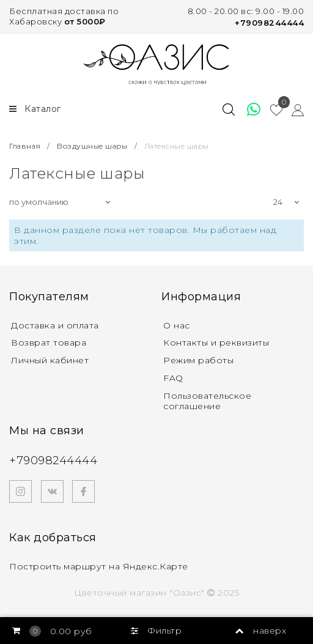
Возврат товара (49, 342)
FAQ (173, 378)
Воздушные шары (92, 146)
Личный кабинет (50, 360)
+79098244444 (269, 23)
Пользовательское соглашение (207, 401)
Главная (26, 146)
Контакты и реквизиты (216, 342)
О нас (177, 325)
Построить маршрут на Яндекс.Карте (99, 566)
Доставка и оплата (55, 325)
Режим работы (198, 360)
